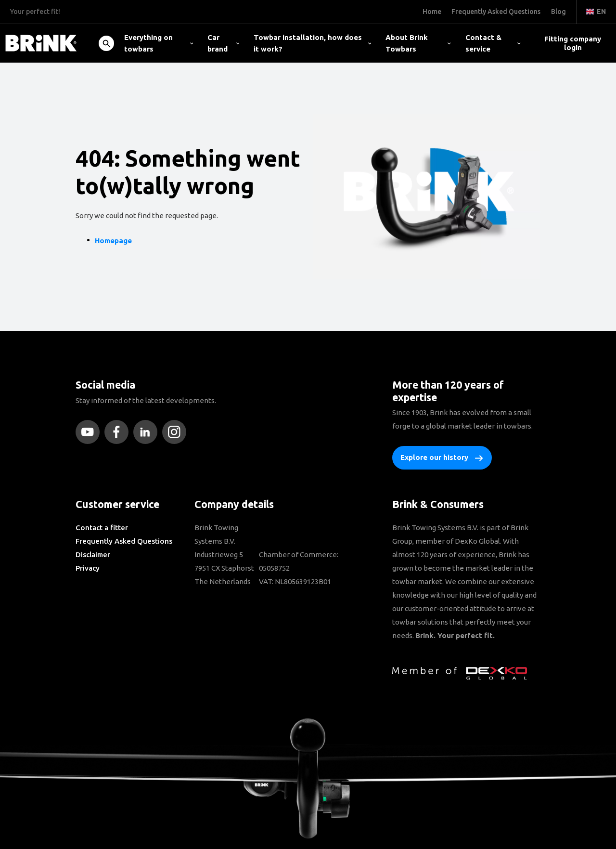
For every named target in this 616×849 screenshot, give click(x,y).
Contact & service (493, 43)
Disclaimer (93, 555)
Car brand (223, 43)
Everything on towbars (159, 43)
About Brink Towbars (418, 43)
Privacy (88, 568)
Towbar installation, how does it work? (312, 43)
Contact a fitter (102, 528)
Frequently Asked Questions (124, 541)
